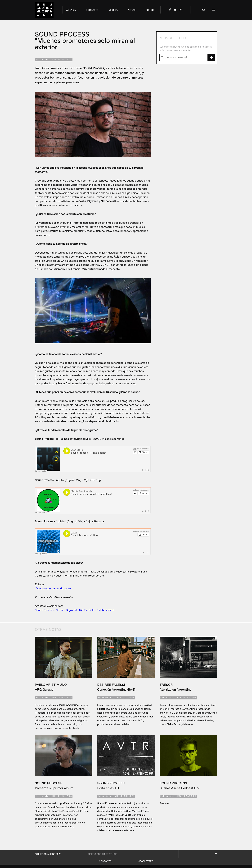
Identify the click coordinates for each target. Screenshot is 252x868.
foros (150, 10)
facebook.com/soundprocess (54, 588)
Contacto (105, 861)
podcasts (92, 10)
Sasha (60, 610)
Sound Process (44, 610)
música (113, 10)
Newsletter (145, 861)
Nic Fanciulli (87, 610)
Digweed (71, 610)
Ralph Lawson (105, 610)
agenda (71, 10)
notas (132, 10)
